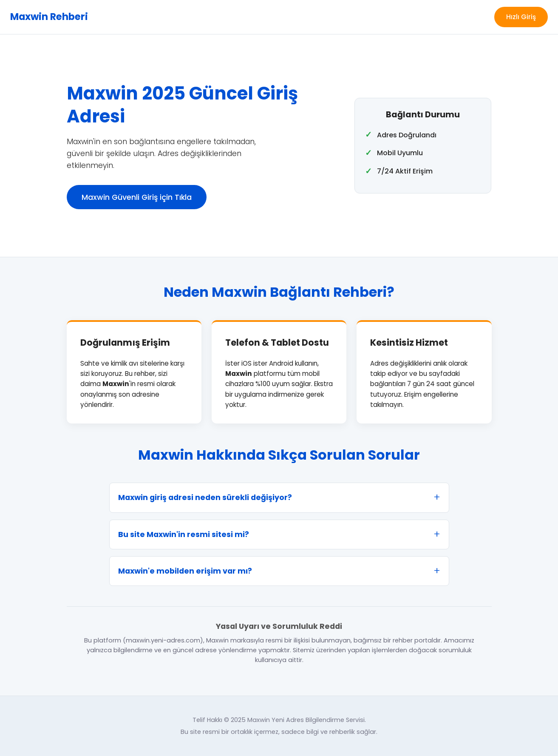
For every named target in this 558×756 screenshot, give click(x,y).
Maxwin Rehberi (49, 17)
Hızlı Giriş (521, 17)
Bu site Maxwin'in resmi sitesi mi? (184, 534)
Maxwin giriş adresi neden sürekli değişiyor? (205, 497)
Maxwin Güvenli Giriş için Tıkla (137, 197)
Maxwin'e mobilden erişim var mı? (185, 571)
